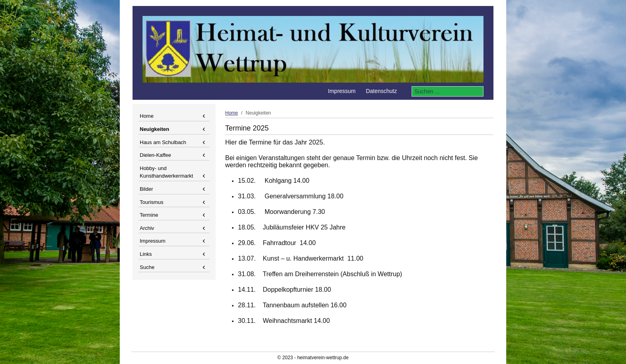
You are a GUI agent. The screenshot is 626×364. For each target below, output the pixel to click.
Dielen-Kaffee (156, 155)
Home (147, 116)
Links (146, 254)
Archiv (147, 228)
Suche (147, 267)
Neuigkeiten (155, 129)
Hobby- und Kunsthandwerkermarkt (166, 172)
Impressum (153, 241)
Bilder (146, 189)
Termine (149, 215)
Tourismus (152, 202)
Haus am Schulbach (163, 142)
